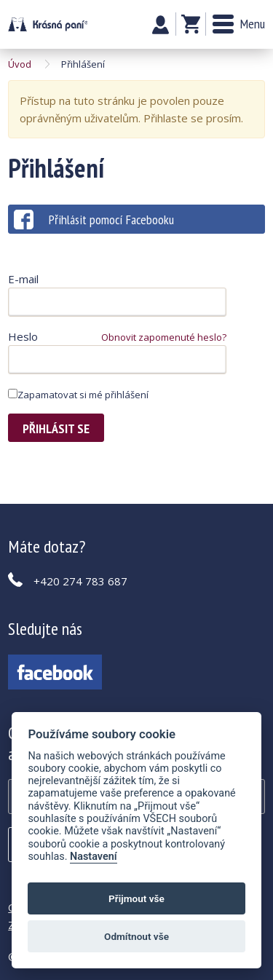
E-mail (23, 279)
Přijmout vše (136, 898)
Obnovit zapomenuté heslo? (164, 337)
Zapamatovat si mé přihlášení (78, 395)
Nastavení (94, 857)
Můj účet (161, 25)
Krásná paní (48, 24)
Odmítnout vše (136, 936)
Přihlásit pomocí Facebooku (94, 220)
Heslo (23, 336)
